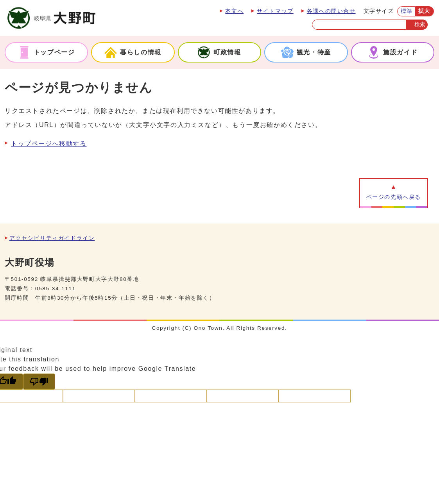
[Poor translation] (39, 382)
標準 (407, 11)
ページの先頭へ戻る (394, 197)
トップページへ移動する (49, 144)
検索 (420, 24)
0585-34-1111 (56, 289)
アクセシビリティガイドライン (52, 238)
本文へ (234, 11)
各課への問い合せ (331, 11)
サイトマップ (275, 11)
